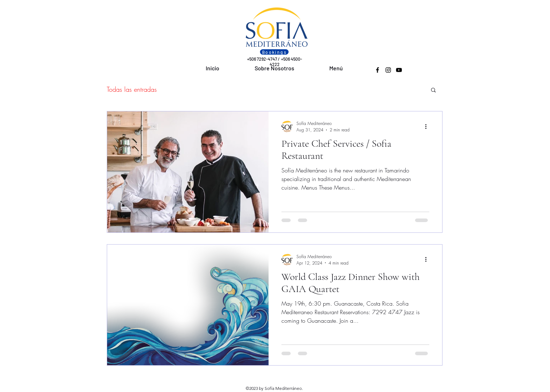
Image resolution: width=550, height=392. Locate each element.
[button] (433, 91)
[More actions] (428, 126)
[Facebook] (377, 70)
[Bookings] (274, 52)
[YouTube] (399, 70)
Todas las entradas (132, 89)
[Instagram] (388, 70)
